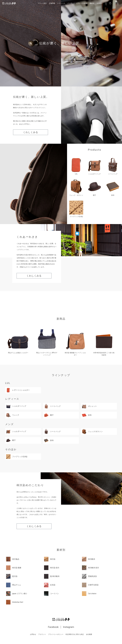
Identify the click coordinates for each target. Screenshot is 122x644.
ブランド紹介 (42, 3)
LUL (76, 166)
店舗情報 (52, 3)
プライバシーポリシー (56, 634)
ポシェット (89, 406)
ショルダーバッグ (95, 166)
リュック (13, 415)
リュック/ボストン (92, 432)
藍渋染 (12, 576)
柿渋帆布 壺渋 (90, 568)
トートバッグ (113, 166)
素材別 (92, 3)
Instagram (69, 627)
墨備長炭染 (89, 576)
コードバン (51, 593)
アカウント (42, 634)
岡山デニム (14, 585)
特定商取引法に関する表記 (75, 634)
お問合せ (33, 634)
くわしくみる (31, 132)
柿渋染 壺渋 (52, 568)
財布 (113, 188)
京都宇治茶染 (90, 585)
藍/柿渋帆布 (52, 576)
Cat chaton (89, 593)
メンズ (70, 3)
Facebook (53, 627)
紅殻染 (50, 585)
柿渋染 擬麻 (14, 568)
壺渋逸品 (13, 559)
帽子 (95, 188)
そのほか (100, 3)
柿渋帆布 (89, 559)
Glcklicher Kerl (15, 602)
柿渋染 (50, 559)
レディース (61, 3)
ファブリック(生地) (81, 3)
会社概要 (89, 634)
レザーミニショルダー (18, 390)
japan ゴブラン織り (17, 593)
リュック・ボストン (76, 188)
